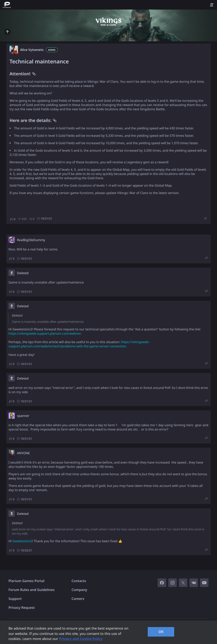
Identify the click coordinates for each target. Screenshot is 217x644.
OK (161, 632)
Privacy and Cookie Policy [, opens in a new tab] (81, 639)
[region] (108, 632)
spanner (23, 416)
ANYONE (23, 453)
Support (15, 599)
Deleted (23, 273)
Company (79, 590)
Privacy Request (22, 608)
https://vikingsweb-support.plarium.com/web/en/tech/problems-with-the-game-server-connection (79, 344)
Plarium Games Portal (26, 581)
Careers (78, 599)
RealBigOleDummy (31, 240)
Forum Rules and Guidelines (32, 590)
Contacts (79, 581)
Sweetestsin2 (22, 541)
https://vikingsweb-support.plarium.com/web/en (45, 334)
